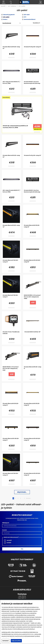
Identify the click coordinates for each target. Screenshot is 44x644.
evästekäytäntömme (8, 613)
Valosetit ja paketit (9, 15)
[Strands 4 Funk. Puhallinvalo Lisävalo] (11, 334)
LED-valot (27, 15)
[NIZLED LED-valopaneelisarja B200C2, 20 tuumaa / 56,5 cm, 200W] (17, 128)
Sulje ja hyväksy (16, 641)
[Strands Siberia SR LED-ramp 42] (11, 228)
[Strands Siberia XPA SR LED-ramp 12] (11, 441)
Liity (22, 549)
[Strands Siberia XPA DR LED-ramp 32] (33, 441)
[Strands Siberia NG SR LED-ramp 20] (33, 228)
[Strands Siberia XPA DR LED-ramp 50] (33, 263)
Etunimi (4, 530)
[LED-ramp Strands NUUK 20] (11, 84)
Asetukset (6, 641)
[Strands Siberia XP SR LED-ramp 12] (11, 298)
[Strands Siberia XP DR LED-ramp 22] (11, 263)
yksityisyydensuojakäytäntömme (23, 634)
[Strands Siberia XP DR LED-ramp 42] (11, 476)
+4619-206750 (22, 596)
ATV (25, 17)
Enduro (5, 19)
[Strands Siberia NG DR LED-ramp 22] (11, 406)
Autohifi (3, 6)
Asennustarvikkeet (30, 19)
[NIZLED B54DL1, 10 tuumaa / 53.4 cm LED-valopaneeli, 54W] (11, 369)
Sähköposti (6, 523)
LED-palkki (22, 6)
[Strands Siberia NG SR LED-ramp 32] (33, 406)
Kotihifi (8, 543)
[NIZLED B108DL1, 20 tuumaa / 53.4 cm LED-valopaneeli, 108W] (33, 298)
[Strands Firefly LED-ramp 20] (33, 49)
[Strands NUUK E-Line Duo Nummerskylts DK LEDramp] (33, 84)
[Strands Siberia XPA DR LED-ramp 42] (33, 476)
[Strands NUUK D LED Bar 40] (33, 334)
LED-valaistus (12, 6)
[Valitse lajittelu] (7, 23)
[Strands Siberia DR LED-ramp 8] (33, 369)
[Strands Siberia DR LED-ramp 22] (11, 49)
